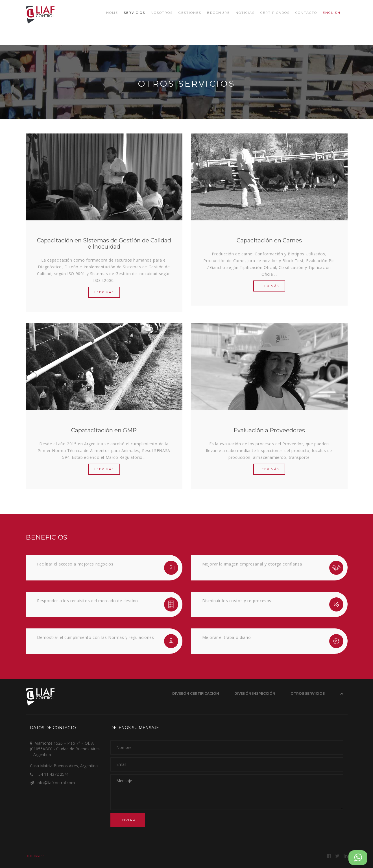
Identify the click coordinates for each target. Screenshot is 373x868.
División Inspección (255, 693)
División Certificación (196, 693)
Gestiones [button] (190, 13)
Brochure (218, 13)
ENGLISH (332, 13)
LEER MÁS (104, 292)
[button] (342, 695)
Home (112, 13)
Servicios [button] (134, 13)
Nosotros (162, 13)
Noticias (245, 13)
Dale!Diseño (35, 856)
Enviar (128, 820)
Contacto (306, 13)
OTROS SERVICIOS (308, 693)
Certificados (275, 13)
